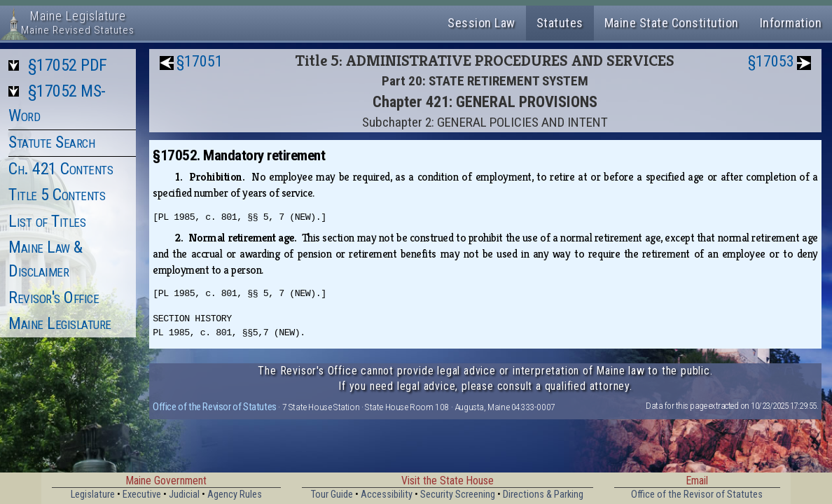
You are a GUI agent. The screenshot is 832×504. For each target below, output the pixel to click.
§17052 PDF (68, 65)
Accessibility (387, 495)
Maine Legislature (60, 323)
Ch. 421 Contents (61, 169)
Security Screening (458, 495)
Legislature (93, 495)
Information (791, 23)
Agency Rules (235, 495)
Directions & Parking (543, 495)
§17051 (200, 61)
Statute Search (51, 142)
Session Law (481, 23)
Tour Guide (332, 495)
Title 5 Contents (57, 195)
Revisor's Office (54, 297)
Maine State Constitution (672, 23)
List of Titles (47, 221)
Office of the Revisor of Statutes (215, 407)
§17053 (771, 61)
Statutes (560, 23)
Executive (142, 495)
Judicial (184, 495)
